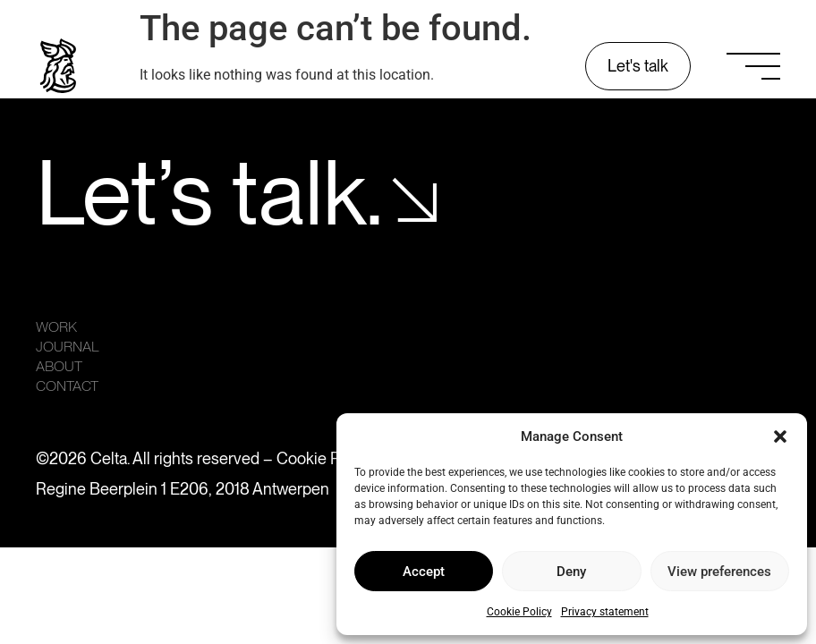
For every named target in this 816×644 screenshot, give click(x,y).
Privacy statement (605, 612)
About (59, 366)
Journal (68, 347)
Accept (424, 572)
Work (56, 327)
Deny (571, 572)
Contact (67, 386)
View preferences (719, 572)
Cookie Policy (519, 612)
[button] (780, 436)
